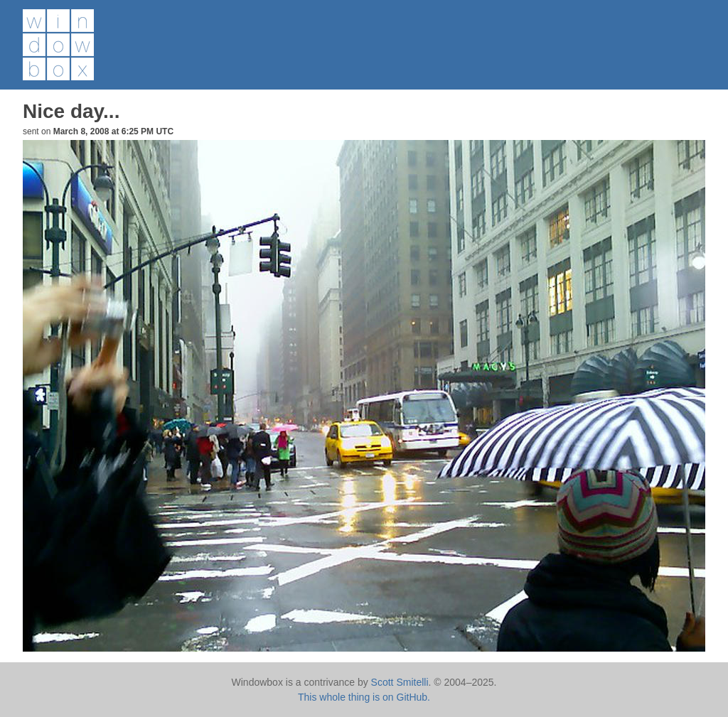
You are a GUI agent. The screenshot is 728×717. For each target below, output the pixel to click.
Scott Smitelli (400, 682)
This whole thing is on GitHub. (364, 697)
